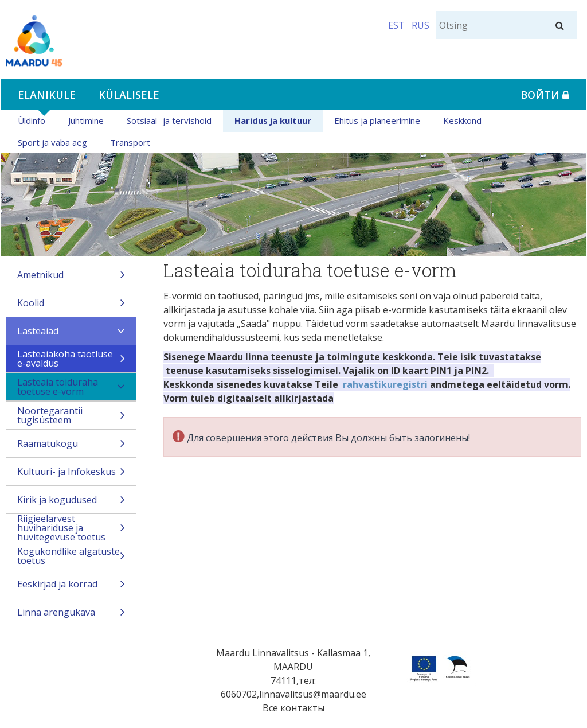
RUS (420, 25)
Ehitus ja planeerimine (377, 120)
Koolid (71, 307)
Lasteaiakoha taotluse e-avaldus (71, 360)
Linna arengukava (71, 616)
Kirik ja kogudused (71, 503)
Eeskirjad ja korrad (71, 588)
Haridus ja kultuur (273, 120)
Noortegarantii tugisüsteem (71, 417)
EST (396, 25)
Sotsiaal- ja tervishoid (169, 120)
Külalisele (129, 95)
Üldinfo (32, 120)
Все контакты (293, 708)
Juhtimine (86, 120)
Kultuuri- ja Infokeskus (71, 475)
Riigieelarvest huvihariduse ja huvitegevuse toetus (71, 528)
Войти (545, 95)
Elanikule (47, 95)
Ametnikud (71, 279)
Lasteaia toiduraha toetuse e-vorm (71, 388)
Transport (130, 142)
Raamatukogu (71, 447)
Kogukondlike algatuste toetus (71, 557)
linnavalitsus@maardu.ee (313, 694)
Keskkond (462, 120)
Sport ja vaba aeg (52, 142)
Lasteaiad (71, 335)
